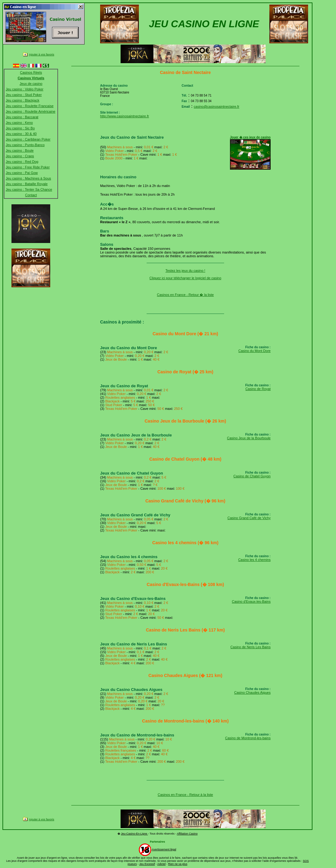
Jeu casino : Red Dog (22, 162)
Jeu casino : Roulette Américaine (30, 111)
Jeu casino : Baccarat (22, 117)
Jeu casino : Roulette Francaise (29, 106)
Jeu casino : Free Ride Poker (28, 167)
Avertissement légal (164, 849)
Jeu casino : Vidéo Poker (24, 89)
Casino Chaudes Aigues (252, 692)
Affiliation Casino (187, 834)
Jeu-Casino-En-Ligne (134, 834)
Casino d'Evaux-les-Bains (251, 601)
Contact (31, 195)
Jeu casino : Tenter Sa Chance (29, 189)
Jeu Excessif (147, 864)
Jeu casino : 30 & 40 (21, 134)
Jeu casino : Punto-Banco (25, 145)
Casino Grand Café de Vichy (249, 518)
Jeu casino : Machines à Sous (28, 178)
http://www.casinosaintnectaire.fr (125, 116)
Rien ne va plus (178, 864)
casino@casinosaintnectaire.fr (217, 106)
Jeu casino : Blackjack (22, 100)
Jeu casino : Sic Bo (20, 128)
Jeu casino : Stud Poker (24, 95)
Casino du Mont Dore (254, 351)
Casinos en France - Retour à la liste (186, 795)
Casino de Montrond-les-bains (248, 738)
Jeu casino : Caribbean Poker (28, 139)
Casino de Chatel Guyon (252, 476)
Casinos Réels (31, 72)
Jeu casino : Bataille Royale (27, 184)
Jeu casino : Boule (20, 150)
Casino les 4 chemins (254, 560)
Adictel (161, 864)
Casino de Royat (258, 389)
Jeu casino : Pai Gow (22, 173)
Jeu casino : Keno (19, 123)
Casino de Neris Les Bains (250, 647)
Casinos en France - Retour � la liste (185, 295)
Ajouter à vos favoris (42, 54)
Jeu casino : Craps (20, 156)
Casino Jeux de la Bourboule (249, 438)
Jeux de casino (31, 84)
